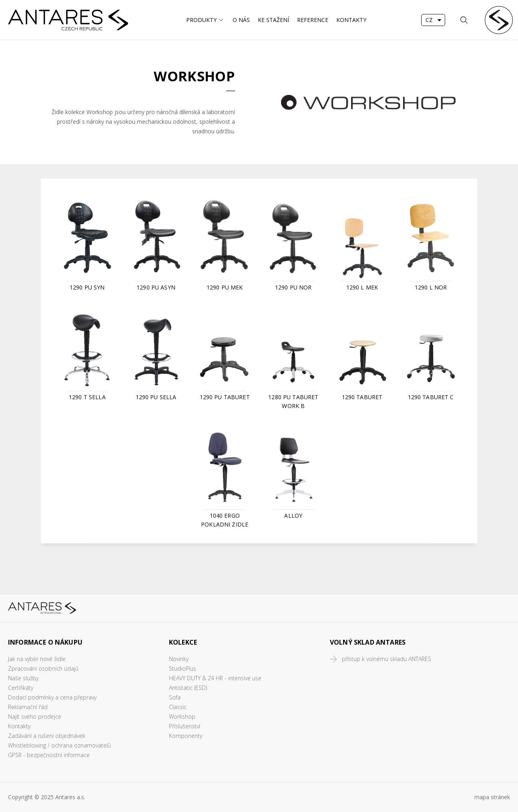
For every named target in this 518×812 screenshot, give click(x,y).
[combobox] (433, 20)
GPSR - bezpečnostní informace (49, 755)
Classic (178, 707)
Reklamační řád (28, 707)
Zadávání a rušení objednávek (47, 736)
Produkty (201, 20)
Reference (313, 20)
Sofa (175, 697)
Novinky (179, 659)
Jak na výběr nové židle (37, 659)
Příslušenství (185, 726)
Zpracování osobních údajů (43, 668)
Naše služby (23, 678)
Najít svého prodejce (35, 717)
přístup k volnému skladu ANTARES (386, 659)
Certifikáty (21, 688)
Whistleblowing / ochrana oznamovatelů (59, 745)
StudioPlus (183, 668)
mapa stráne (491, 797)
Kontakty (351, 20)
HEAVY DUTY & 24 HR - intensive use (215, 678)
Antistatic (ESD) (188, 688)
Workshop (182, 717)
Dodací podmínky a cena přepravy (52, 697)
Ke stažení (273, 20)
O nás (241, 20)
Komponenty (186, 736)
